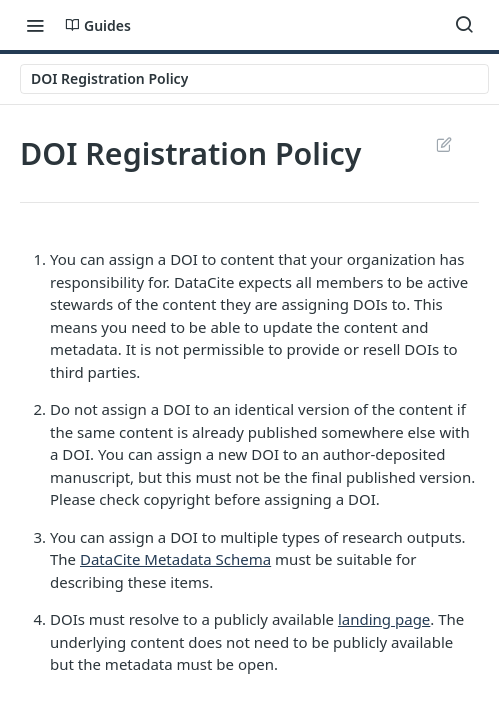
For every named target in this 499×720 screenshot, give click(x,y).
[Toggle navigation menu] (35, 25)
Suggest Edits (443, 144)
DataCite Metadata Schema (175, 559)
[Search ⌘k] (464, 25)
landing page (384, 619)
